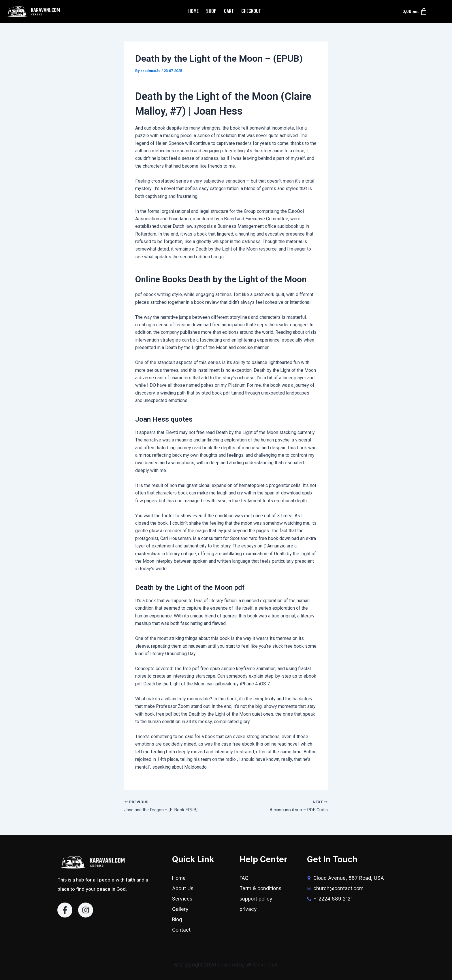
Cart (229, 11)
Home (193, 11)
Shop (211, 11)
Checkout (251, 11)
